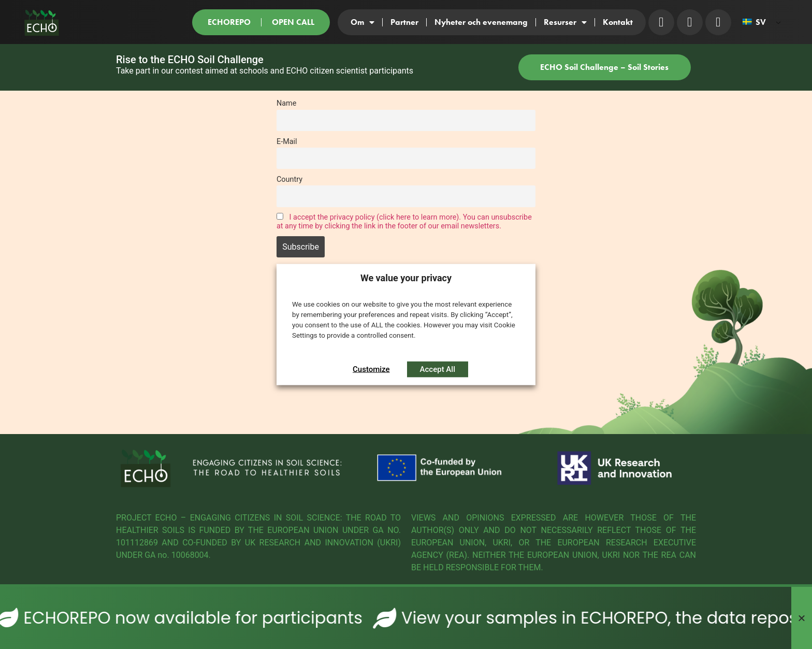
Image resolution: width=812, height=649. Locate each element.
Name (286, 103)
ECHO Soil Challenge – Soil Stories (604, 67)
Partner (404, 22)
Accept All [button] (438, 369)
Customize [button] (371, 369)
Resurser (565, 22)
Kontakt (618, 22)
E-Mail (287, 142)
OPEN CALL (293, 22)
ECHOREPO (229, 22)
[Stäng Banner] (802, 618)
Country (289, 179)
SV (754, 22)
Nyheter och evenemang (481, 22)
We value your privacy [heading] (406, 277)
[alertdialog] (406, 618)
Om (363, 22)
